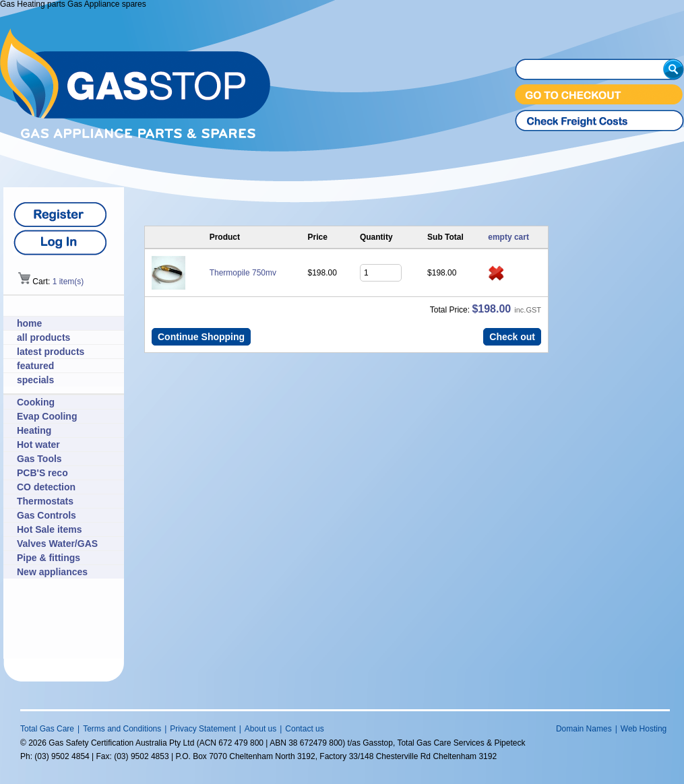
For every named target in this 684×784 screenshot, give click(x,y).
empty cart (508, 237)
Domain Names (584, 729)
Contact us (304, 729)
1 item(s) (68, 282)
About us (260, 729)
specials (35, 380)
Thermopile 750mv (243, 273)
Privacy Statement (203, 729)
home (29, 323)
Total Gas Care (47, 729)
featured (35, 366)
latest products (51, 352)
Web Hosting (644, 729)
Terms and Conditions (122, 729)
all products (43, 337)
